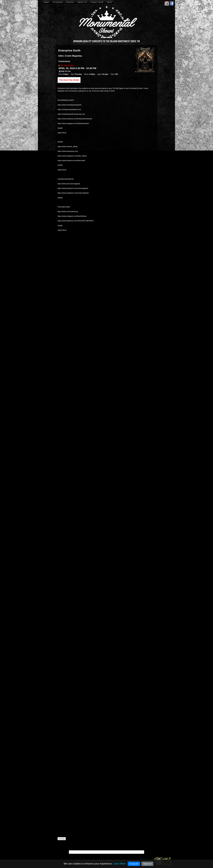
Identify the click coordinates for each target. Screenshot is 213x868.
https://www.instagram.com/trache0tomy (72, 216)
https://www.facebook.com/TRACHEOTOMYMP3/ (76, 221)
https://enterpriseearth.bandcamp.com (71, 114)
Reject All (147, 864)
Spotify (60, 128)
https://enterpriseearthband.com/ (69, 110)
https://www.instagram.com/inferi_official (72, 156)
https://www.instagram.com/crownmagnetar (73, 193)
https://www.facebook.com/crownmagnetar (73, 188)
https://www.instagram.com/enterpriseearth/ (73, 123)
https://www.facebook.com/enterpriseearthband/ (75, 119)
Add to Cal (65, 71)
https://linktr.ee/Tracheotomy (68, 212)
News (46, 3)
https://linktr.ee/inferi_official (68, 147)
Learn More (119, 864)
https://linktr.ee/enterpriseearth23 (69, 105)
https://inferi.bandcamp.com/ (68, 151)
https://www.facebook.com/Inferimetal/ (71, 161)
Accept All (134, 864)
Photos (70, 3)
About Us (82, 3)
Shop (109, 3)
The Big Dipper (67, 65)
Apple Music (62, 133)
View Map (62, 839)
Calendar (58, 3)
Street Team (97, 3)
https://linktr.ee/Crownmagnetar (69, 184)
